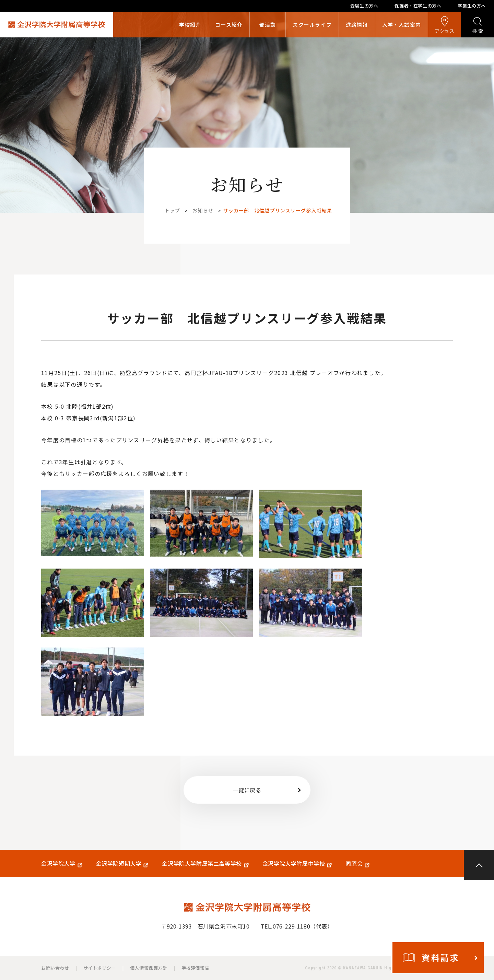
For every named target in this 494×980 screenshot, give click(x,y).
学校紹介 (190, 25)
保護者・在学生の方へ (418, 6)
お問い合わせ (55, 968)
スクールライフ (312, 25)
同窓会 (354, 864)
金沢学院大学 (58, 864)
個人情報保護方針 (149, 968)
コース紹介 (229, 25)
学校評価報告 (196, 968)
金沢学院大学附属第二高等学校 (202, 864)
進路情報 (357, 25)
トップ (172, 210)
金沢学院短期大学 (119, 864)
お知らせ (203, 210)
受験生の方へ (364, 6)
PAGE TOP (479, 865)
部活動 (268, 25)
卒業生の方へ (472, 6)
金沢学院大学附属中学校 (294, 864)
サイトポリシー (100, 968)
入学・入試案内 (402, 25)
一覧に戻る (247, 790)
